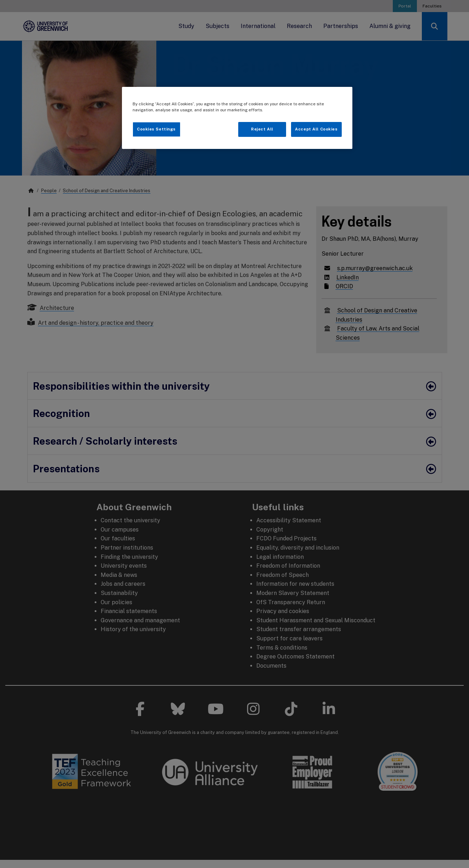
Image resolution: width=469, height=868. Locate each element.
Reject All (262, 129)
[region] (237, 118)
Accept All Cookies (316, 129)
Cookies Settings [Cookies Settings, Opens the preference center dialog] (156, 129)
